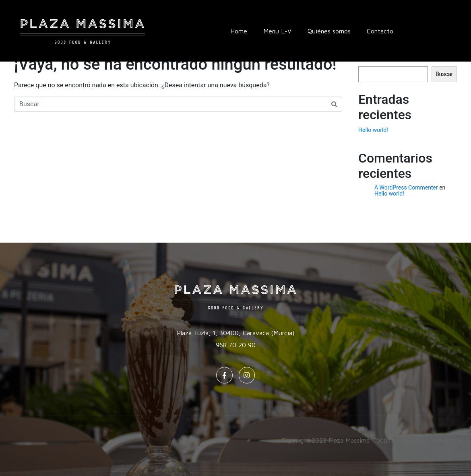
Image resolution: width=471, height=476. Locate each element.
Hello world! (373, 130)
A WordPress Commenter (406, 188)
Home (239, 31)
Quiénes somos (329, 31)
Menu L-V (277, 31)
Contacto (380, 31)
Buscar (444, 74)
